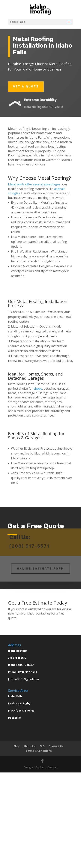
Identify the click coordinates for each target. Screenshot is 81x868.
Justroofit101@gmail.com (23, 679)
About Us (29, 746)
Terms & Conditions (39, 751)
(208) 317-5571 (27, 672)
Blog (16, 746)
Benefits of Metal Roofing (33, 433)
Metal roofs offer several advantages (34, 184)
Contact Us (56, 746)
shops (38, 388)
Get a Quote (26, 87)
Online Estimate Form (40, 567)
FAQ (42, 746)
